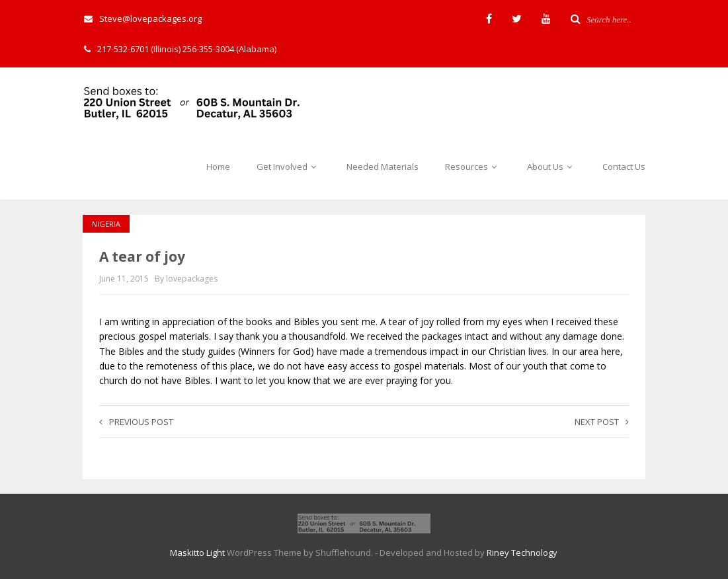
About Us (551, 167)
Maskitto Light (197, 553)
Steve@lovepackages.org (143, 19)
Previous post (136, 422)
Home (218, 167)
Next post (602, 422)
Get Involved (288, 167)
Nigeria (106, 224)
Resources (473, 167)
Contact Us (624, 167)
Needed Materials (383, 167)
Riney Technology (522, 553)
